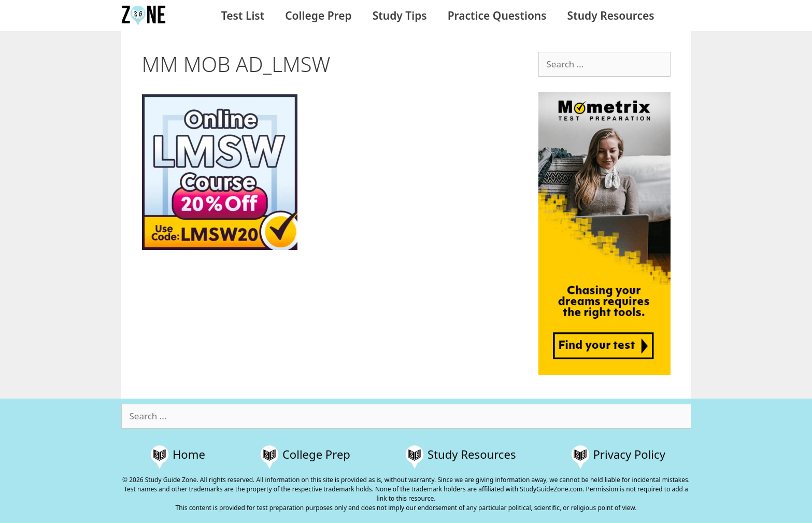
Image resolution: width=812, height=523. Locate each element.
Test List (243, 16)
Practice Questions (497, 16)
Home (189, 454)
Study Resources (611, 16)
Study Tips (400, 16)
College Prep (318, 16)
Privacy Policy (629, 454)
